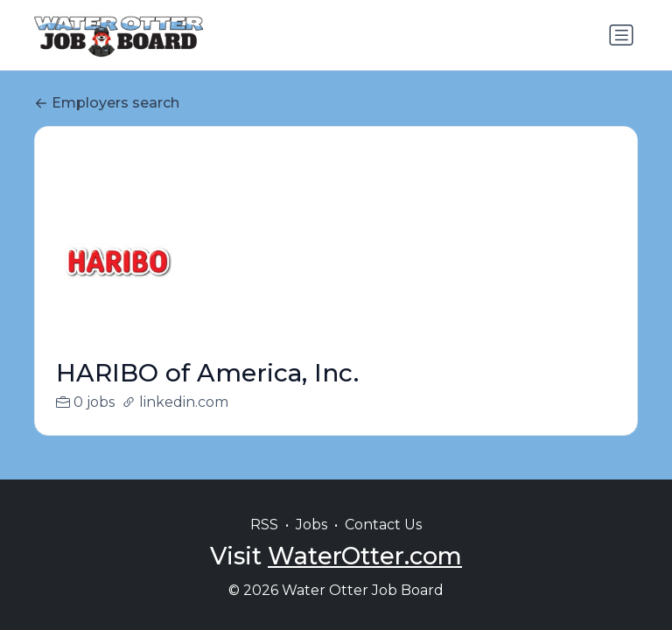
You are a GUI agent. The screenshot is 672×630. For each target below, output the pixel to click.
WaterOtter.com (365, 556)
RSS (264, 525)
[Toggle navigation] (621, 35)
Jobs (311, 525)
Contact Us (383, 525)
